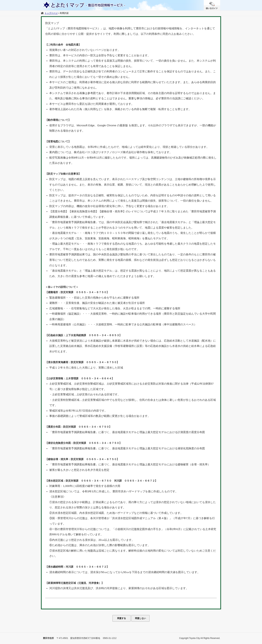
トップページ (51, 13)
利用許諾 (64, 13)
